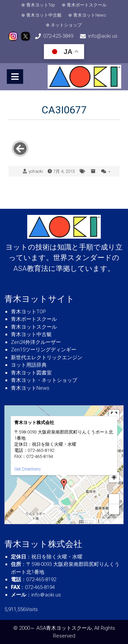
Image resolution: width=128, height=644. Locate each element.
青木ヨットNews (90, 15)
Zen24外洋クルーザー (36, 342)
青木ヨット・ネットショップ (44, 380)
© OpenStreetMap (111, 521)
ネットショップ (67, 25)
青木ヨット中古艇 (44, 15)
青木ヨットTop (41, 5)
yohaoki (36, 171)
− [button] (114, 509)
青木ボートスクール (87, 5)
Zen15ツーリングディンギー (44, 350)
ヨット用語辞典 (29, 365)
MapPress (91, 521)
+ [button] (114, 499)
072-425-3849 (58, 36)
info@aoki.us (103, 36)
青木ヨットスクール (34, 327)
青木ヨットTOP (28, 312)
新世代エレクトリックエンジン (47, 357)
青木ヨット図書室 (31, 373)
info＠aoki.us (46, 595)
